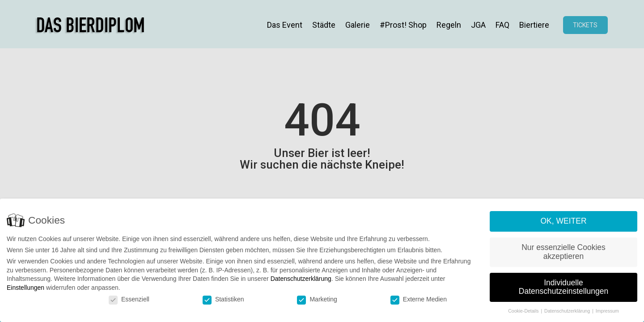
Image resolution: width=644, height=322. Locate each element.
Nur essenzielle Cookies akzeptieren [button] (563, 252)
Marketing (317, 299)
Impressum (607, 311)
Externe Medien (419, 299)
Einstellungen (25, 288)
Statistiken (223, 299)
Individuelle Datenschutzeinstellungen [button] (563, 287)
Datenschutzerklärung (301, 279)
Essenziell (129, 299)
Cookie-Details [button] (524, 311)
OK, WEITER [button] (563, 221)
